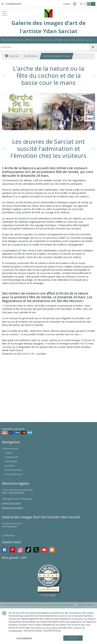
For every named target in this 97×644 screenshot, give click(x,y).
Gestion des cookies (11, 503)
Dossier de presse (13, 470)
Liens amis (9, 466)
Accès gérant (86, 605)
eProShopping (66, 605)
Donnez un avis (10, 449)
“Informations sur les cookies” (44, 628)
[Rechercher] (93, 47)
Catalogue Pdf (11, 457)
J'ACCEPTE (73, 638)
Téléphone (8, 535)
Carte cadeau (11, 461)
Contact (67, 4)
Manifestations (31, 56)
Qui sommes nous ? (14, 474)
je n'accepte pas (24, 638)
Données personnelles (12, 508)
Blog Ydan (12, 56)
